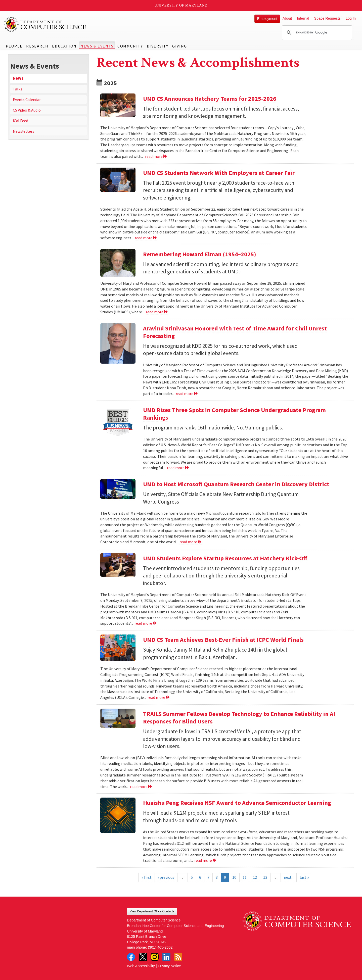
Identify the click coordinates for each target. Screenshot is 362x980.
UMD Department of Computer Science (45, 24)
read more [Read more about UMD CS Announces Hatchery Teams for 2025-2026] (156, 156)
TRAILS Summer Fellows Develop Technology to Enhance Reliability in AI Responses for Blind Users (239, 718)
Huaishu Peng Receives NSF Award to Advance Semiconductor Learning (237, 803)
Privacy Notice (169, 966)
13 (265, 877)
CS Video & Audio (27, 110)
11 (245, 877)
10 (234, 877)
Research (37, 46)
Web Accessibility (141, 966)
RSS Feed (178, 957)
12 (255, 877)
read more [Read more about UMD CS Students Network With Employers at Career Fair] (146, 238)
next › (289, 877)
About (287, 18)
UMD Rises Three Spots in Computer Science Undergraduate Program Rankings (234, 414)
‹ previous (166, 877)
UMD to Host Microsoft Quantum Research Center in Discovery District (236, 484)
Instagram (155, 957)
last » (304, 877)
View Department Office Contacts (152, 911)
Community (130, 46)
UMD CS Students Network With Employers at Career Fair (219, 173)
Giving (180, 46)
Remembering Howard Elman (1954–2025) (200, 254)
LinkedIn (166, 957)
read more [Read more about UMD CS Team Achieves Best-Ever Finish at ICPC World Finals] (159, 697)
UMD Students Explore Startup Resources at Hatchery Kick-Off (225, 558)
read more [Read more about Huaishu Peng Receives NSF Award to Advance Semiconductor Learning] (206, 860)
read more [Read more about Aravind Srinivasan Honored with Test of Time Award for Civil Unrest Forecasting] (187, 394)
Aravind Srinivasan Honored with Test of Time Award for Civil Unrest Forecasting (235, 332)
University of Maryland (181, 5)
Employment (267, 19)
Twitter (143, 957)
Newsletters (24, 131)
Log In (351, 18)
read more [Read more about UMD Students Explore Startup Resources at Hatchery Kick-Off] (146, 623)
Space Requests (327, 18)
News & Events (97, 46)
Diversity (158, 46)
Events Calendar (27, 100)
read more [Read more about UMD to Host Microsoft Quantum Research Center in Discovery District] (191, 542)
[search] (316, 33)
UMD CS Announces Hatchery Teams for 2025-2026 (210, 99)
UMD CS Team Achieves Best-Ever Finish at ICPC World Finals (223, 640)
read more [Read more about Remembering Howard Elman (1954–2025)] (157, 312)
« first (147, 877)
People (14, 46)
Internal (303, 18)
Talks (17, 89)
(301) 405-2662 (160, 947)
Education (64, 46)
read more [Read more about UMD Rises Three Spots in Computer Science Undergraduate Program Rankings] (178, 468)
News (18, 78)
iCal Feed (20, 121)
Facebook (131, 957)
